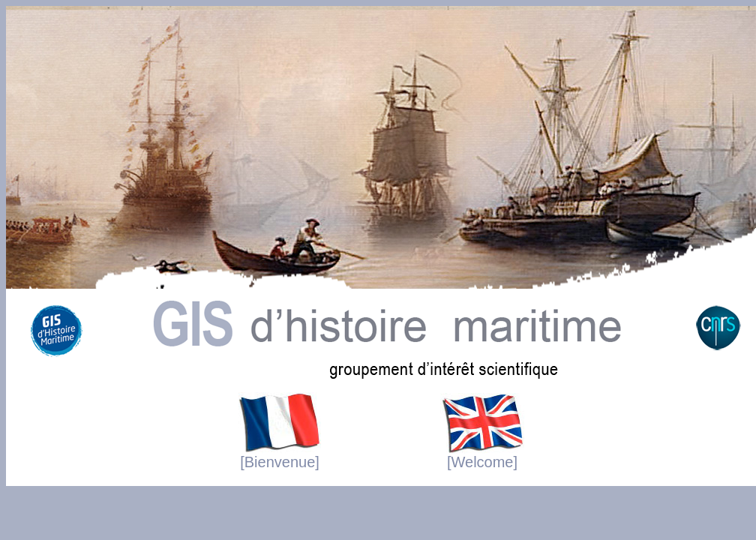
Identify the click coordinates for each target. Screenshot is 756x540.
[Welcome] (482, 455)
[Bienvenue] (280, 455)
